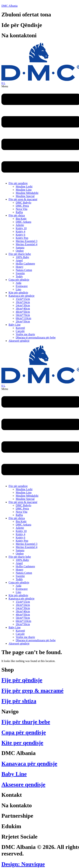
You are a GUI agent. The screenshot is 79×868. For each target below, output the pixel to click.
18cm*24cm (23, 302)
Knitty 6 (20, 235)
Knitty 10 (21, 228)
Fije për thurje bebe (20, 254)
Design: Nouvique (23, 864)
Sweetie (20, 273)
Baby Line (15, 325)
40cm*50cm (23, 312)
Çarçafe (20, 331)
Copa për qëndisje (19, 280)
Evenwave (22, 286)
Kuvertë (20, 328)
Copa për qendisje (24, 732)
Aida (18, 283)
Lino (18, 289)
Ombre (20, 251)
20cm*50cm (23, 321)
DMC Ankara (24, 222)
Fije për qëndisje (22, 680)
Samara (20, 248)
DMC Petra (22, 206)
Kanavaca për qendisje (29, 764)
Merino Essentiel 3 (27, 241)
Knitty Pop (22, 238)
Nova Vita (22, 209)
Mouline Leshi (24, 186)
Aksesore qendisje (23, 784)
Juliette (20, 225)
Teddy (19, 276)
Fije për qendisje (18, 183)
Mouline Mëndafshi (27, 193)
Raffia (19, 212)
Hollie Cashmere (25, 264)
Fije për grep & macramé (23, 199)
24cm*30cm (23, 305)
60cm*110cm (24, 318)
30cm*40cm (23, 309)
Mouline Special (25, 196)
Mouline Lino (24, 190)
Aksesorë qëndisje (19, 341)
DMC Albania (9, 6)
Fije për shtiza (17, 215)
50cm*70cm (23, 315)
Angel (19, 260)
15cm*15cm (23, 299)
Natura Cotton (24, 270)
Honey (20, 267)
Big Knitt (21, 219)
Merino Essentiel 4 (27, 244)
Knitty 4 (20, 231)
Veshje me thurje (25, 334)
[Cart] (3, 83)
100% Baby (22, 257)
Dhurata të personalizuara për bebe (36, 338)
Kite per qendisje (22, 743)
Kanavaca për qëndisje (22, 296)
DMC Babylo (24, 203)
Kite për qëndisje (18, 293)
